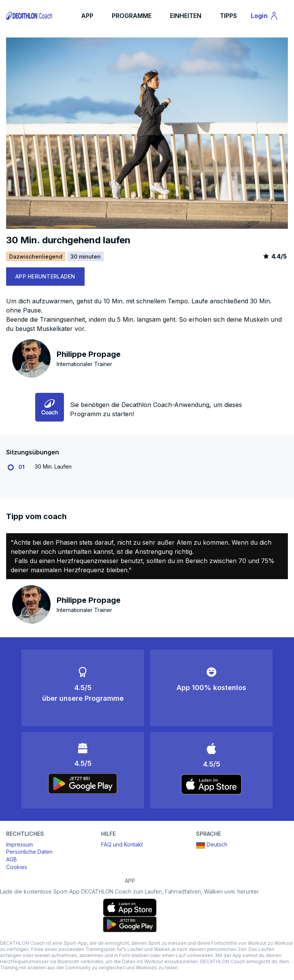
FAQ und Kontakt (122, 844)
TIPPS (228, 16)
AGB (11, 859)
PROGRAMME (132, 16)
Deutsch (212, 845)
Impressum (20, 844)
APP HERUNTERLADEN (45, 276)
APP (87, 16)
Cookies (17, 867)
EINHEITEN (186, 16)
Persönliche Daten (29, 852)
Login (268, 17)
